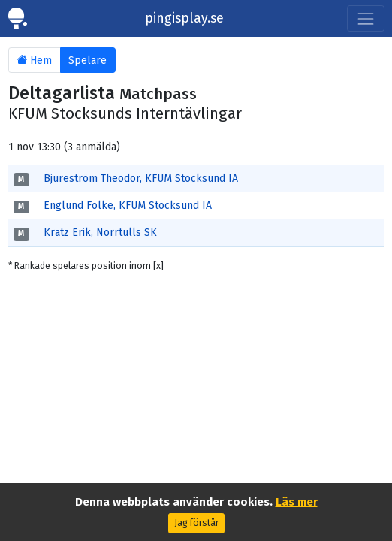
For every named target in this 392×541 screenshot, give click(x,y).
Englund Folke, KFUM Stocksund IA (128, 206)
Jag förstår (196, 523)
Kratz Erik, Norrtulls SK (100, 233)
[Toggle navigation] (365, 18)
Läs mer (297, 502)
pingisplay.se (184, 18)
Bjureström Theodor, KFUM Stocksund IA (141, 178)
